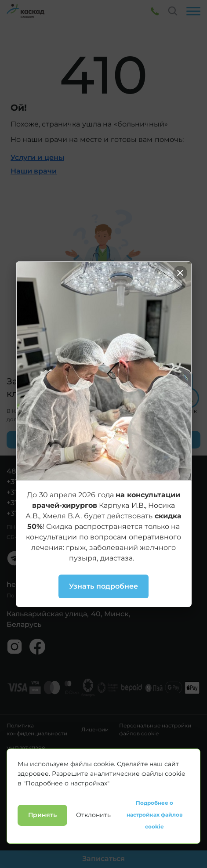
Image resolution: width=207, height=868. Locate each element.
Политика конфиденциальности (37, 730)
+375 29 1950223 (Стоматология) (64, 513)
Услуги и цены (37, 157)
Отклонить (93, 859)
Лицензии (95, 730)
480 (14, 471)
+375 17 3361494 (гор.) (45, 482)
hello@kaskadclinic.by (46, 584)
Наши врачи (34, 171)
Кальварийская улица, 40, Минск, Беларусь (69, 619)
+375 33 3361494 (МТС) (46, 503)
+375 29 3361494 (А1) (42, 492)
